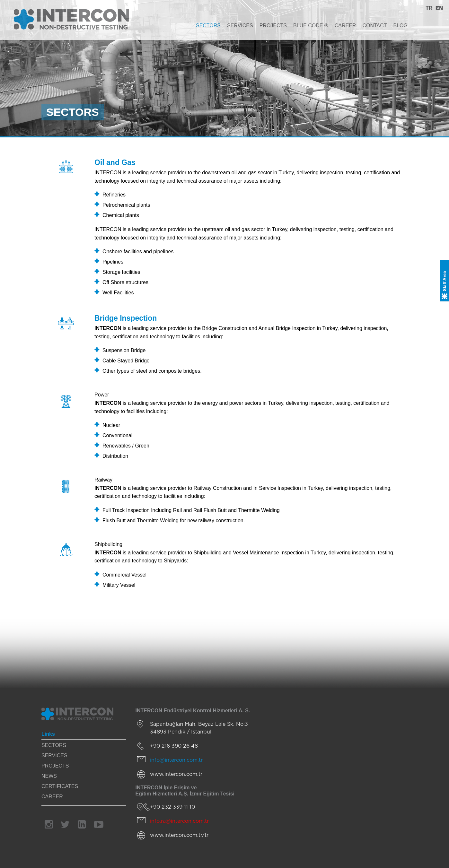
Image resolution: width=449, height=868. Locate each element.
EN (439, 8)
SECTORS (208, 26)
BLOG (401, 26)
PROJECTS (273, 26)
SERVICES (240, 26)
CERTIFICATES (60, 786)
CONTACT (374, 26)
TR (429, 8)
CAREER (345, 26)
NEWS (49, 776)
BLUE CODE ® (311, 26)
